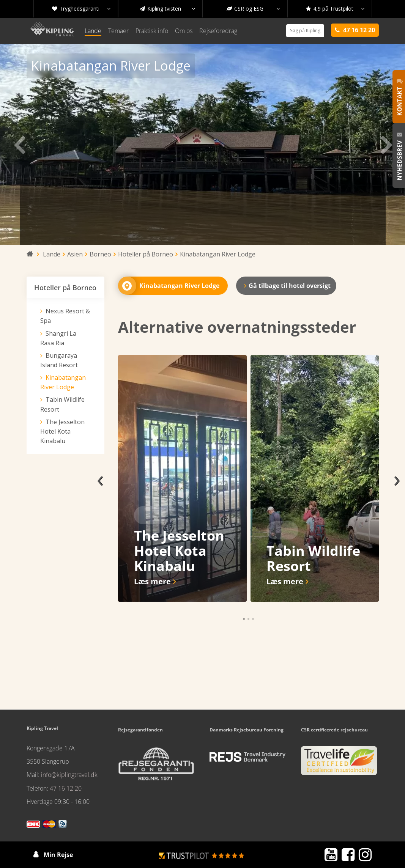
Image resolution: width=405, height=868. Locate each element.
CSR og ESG (253, 9)
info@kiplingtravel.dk (69, 775)
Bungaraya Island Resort (59, 360)
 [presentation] (20, 145)
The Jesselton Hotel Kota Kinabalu (62, 431)
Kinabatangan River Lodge (63, 382)
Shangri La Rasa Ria (58, 338)
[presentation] (100, 478)
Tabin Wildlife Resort (62, 404)
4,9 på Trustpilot (335, 9)
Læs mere (152, 581)
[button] (244, 619)
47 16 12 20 (66, 788)
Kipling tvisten (167, 9)
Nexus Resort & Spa (65, 316)
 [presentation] (385, 145)
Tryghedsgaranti (81, 9)
